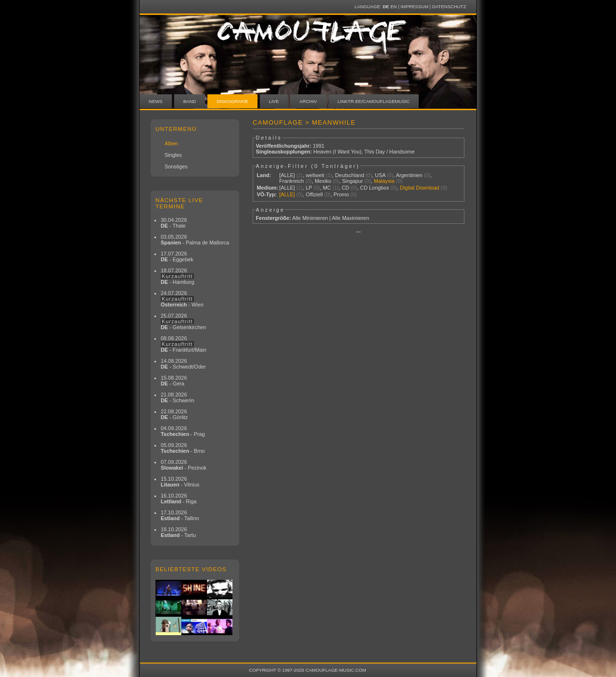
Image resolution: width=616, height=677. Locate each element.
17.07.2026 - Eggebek (177, 256)
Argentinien (409, 175)
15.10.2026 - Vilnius (180, 482)
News (156, 101)
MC (327, 188)
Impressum (414, 6)
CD (346, 188)
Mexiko (323, 181)
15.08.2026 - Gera (174, 381)
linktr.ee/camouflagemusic (374, 101)
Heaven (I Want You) (337, 152)
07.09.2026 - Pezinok (184, 465)
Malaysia (384, 181)
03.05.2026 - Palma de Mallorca (195, 240)
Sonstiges (176, 166)
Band (190, 101)
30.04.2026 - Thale (174, 223)
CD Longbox (374, 188)
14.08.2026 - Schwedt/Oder (183, 364)
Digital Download (420, 188)
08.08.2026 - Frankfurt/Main (184, 344)
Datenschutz (449, 6)
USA (380, 175)
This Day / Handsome (390, 152)
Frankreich (291, 181)
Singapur (353, 181)
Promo (341, 194)
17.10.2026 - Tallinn (180, 515)
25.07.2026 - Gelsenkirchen (183, 321)
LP (309, 188)
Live (274, 101)
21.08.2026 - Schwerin (178, 397)
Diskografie (232, 101)
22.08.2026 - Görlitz (174, 414)
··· (358, 232)
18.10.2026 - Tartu (178, 532)
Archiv (308, 101)
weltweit (315, 175)
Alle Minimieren (310, 218)
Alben (171, 143)
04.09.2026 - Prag (183, 431)
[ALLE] (287, 175)
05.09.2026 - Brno (183, 448)
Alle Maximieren (351, 218)
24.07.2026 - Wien (182, 299)
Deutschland (349, 175)
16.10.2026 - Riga (179, 498)
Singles (173, 155)
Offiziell (314, 194)
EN (393, 6)
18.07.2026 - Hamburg (178, 276)
